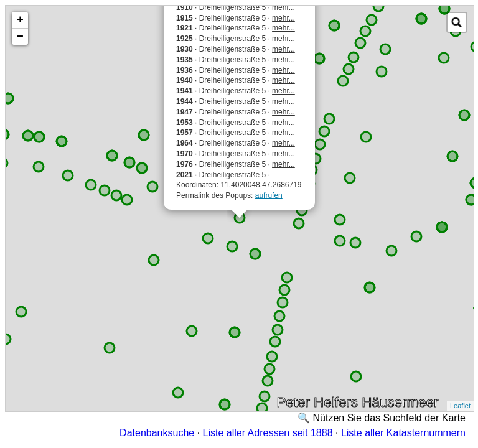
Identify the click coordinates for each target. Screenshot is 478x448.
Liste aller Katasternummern (403, 433)
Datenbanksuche (157, 433)
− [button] (20, 37)
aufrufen (269, 195)
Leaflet (460, 406)
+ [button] (20, 20)
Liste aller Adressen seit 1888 (268, 433)
